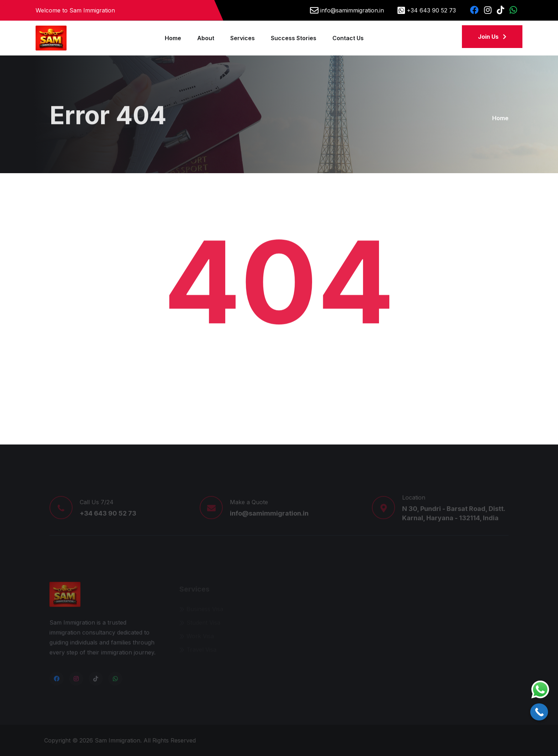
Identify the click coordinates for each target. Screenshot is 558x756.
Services (243, 38)
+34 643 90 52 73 (431, 10)
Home (173, 38)
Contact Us (348, 38)
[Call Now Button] (539, 712)
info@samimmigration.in (352, 10)
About (206, 38)
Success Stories (294, 38)
